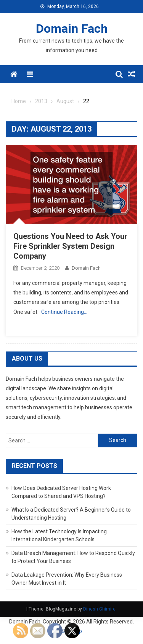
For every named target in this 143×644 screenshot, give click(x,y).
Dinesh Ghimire (99, 609)
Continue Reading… (64, 312)
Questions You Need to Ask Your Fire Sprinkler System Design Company (70, 246)
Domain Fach (72, 29)
